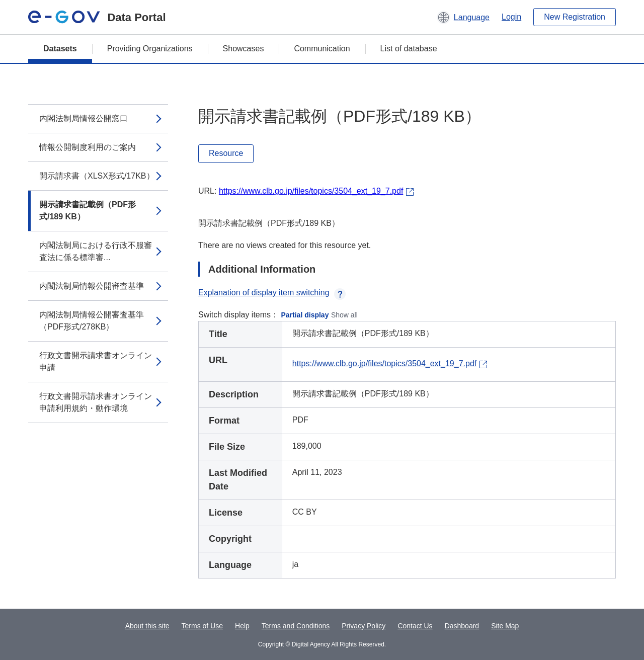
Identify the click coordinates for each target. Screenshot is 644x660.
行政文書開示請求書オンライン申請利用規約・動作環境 (96, 402)
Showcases (244, 49)
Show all (344, 315)
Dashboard (462, 626)
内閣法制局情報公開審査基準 (92, 286)
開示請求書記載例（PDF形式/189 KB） (88, 211)
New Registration (575, 17)
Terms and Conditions (296, 626)
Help (242, 626)
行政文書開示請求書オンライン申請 (96, 361)
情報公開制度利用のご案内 (88, 147)
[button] (463, 17)
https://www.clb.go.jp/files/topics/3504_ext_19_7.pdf (311, 191)
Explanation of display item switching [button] (272, 293)
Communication (322, 49)
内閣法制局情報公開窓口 (84, 118)
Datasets (60, 49)
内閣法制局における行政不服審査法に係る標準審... (96, 251)
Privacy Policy (364, 626)
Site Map (505, 626)
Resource (226, 153)
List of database (409, 49)
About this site (147, 626)
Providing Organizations (150, 49)
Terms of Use (202, 626)
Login (511, 17)
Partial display (305, 315)
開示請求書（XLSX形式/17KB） (97, 176)
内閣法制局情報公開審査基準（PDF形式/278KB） (92, 321)
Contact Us (415, 626)
